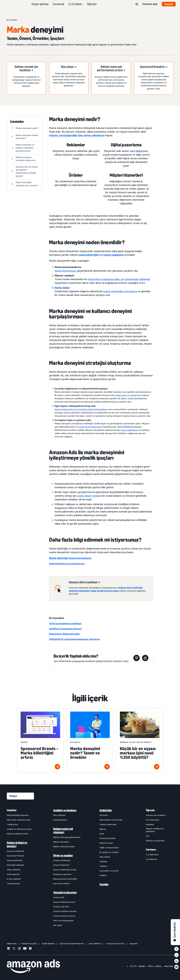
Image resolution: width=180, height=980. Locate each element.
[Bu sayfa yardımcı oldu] (145, 658)
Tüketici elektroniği (108, 824)
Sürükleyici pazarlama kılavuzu (65, 629)
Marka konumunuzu (66, 271)
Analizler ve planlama (65, 810)
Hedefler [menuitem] (12, 810)
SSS (148, 836)
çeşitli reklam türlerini (89, 496)
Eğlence (103, 829)
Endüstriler (106, 810)
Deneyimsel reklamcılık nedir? (65, 634)
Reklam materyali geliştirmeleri (67, 837)
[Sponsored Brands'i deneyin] (154, 67)
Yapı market (105, 857)
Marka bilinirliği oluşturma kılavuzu (70, 558)
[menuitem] (20, 868)
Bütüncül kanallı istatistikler (65, 879)
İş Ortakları (76, 4)
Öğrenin (92, 4)
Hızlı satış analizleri (61, 883)
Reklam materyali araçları (64, 846)
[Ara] (137, 4)
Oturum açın (150, 4)
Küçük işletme (40, 4)
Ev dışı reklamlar (14, 879)
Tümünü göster (14, 883)
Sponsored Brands (15, 860)
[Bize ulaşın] (69, 67)
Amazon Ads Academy (156, 815)
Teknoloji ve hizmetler (65, 892)
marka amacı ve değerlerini (128, 395)
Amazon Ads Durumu (115, 943)
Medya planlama (60, 820)
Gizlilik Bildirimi (48, 943)
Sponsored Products (16, 856)
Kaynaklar (150, 824)
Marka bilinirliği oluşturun (18, 815)
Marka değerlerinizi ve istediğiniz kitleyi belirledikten (81, 409)
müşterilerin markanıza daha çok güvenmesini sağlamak (119, 279)
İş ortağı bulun (152, 854)
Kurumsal (59, 4)
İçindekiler (17, 122)
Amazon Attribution (62, 860)
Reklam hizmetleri (61, 842)
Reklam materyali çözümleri (63, 831)
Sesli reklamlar (13, 874)
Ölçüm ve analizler (63, 855)
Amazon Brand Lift (61, 865)
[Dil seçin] (20, 796)
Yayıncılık (103, 861)
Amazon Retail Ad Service (64, 916)
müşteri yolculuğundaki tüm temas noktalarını (77, 135)
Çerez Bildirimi (95, 943)
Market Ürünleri (106, 843)
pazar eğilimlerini (130, 430)
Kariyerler (134, 943)
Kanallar (104, 884)
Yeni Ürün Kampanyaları (63, 920)
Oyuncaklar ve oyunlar (109, 871)
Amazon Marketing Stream (65, 870)
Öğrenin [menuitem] (150, 810)
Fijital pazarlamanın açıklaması (65, 624)
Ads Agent (58, 925)
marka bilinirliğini (89, 255)
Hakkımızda (12, 943)
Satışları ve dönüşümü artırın (19, 829)
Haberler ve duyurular (155, 841)
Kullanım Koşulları (29, 943)
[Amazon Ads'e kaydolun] (84, 582)
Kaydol (169, 4)
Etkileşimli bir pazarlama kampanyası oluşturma (74, 639)
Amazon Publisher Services (65, 911)
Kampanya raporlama (62, 874)
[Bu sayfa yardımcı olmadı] (136, 658)
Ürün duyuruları (153, 820)
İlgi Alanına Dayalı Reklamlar (72, 943)
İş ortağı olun (152, 859)
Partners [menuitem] (151, 850)
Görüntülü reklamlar (16, 865)
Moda (102, 834)
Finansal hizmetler (108, 838)
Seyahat (103, 875)
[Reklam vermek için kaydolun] (26, 69)
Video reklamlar (14, 870)
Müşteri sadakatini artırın (17, 834)
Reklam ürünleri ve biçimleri (17, 844)
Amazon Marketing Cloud (64, 902)
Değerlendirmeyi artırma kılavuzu (67, 564)
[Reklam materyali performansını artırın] (111, 69)
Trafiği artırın (12, 824)
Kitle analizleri (59, 815)
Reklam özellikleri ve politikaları (155, 830)
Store (139, 151)
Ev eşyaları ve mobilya (109, 852)
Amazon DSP (59, 897)
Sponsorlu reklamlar (16, 851)
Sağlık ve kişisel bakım (109, 847)
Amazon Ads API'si (61, 907)
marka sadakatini (113, 255)
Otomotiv (104, 815)
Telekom (103, 866)
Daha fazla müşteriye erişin (19, 820)
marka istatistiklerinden (90, 427)
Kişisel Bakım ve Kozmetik (111, 820)
